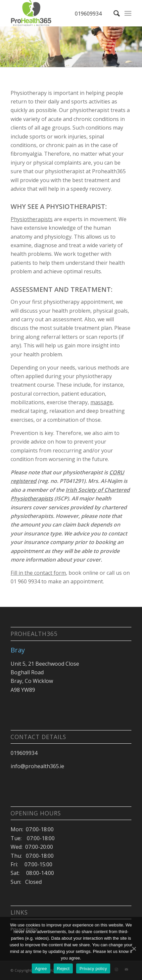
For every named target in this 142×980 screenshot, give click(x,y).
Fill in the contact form (38, 573)
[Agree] (134, 949)
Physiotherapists (32, 219)
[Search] (113, 13)
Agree (41, 969)
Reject (63, 969)
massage (101, 402)
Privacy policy (93, 969)
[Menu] (128, 13)
